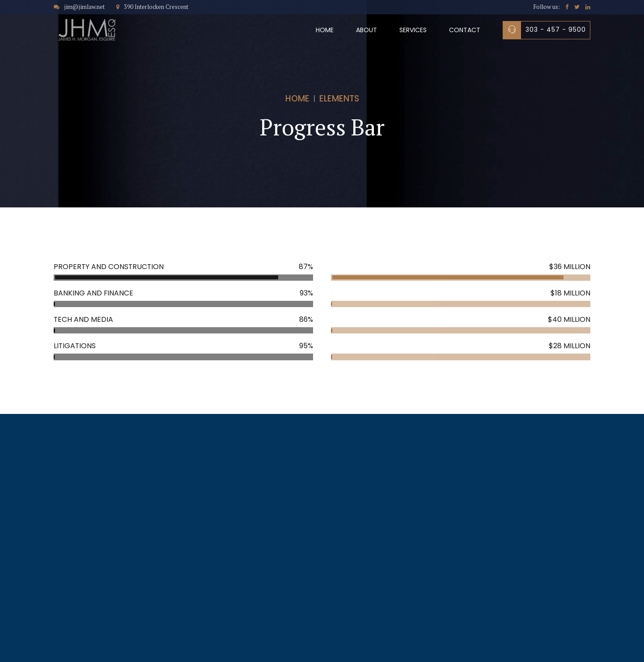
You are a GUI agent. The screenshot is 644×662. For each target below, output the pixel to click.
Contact (465, 30)
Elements (339, 99)
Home (325, 30)
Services (413, 30)
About (366, 30)
